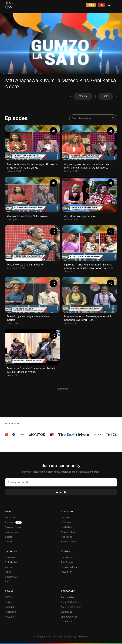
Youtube (9, 617)
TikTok (9, 597)
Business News (13, 527)
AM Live (9, 567)
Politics (9, 542)
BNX (7, 581)
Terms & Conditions (71, 602)
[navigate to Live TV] (101, 5)
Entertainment (12, 532)
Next (106, 96)
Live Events (67, 558)
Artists (8, 572)
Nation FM (66, 517)
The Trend (67, 537)
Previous (83, 96)
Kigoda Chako (68, 542)
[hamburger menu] (115, 5)
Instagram (10, 607)
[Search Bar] (109, 5)
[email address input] (61, 482)
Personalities (68, 597)
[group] (7, 434)
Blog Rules (67, 612)
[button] (114, 5)
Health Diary (67, 527)
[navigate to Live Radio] (91, 5)
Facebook (10, 612)
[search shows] (91, 118)
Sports (8, 537)
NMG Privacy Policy (71, 607)
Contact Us (67, 621)
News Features (69, 532)
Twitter (9, 602)
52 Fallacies (11, 562)
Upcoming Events (70, 567)
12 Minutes (10, 558)
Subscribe (61, 492)
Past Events (67, 562)
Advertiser (66, 572)
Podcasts (13, 522)
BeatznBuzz (11, 577)
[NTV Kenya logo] (9, 5)
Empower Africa (69, 617)
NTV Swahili (67, 522)
